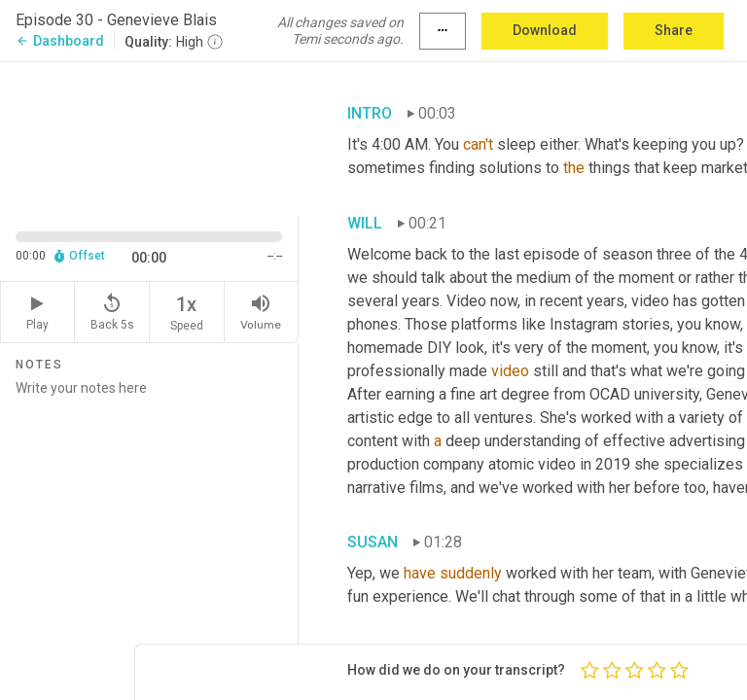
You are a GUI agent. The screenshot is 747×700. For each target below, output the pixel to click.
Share (674, 30)
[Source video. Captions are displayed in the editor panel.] (149, 137)
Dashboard (60, 41)
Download (545, 30)
